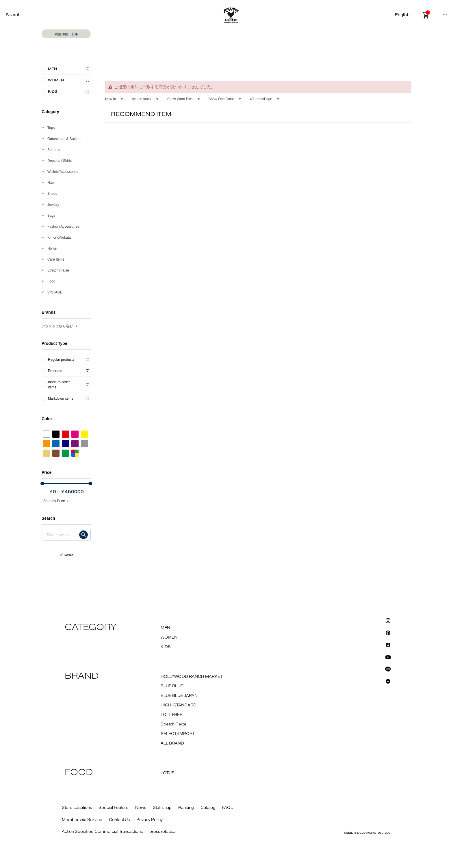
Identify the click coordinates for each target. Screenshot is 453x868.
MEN (165, 628)
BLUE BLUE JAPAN (179, 696)
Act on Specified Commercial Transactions (102, 832)
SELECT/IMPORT (178, 734)
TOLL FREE (171, 715)
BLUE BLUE (172, 686)
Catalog (208, 808)
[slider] (42, 483)
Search (13, 15)
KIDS (166, 647)
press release (162, 832)
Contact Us (119, 820)
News (141, 808)
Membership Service (82, 820)
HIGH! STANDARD (179, 705)
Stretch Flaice (174, 724)
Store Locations (77, 808)
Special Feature (114, 808)
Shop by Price (54, 501)
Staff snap (162, 808)
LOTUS (168, 773)
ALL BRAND (172, 743)
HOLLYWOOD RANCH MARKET (192, 677)
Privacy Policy (150, 820)
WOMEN (169, 637)
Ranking (186, 808)
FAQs (227, 808)
